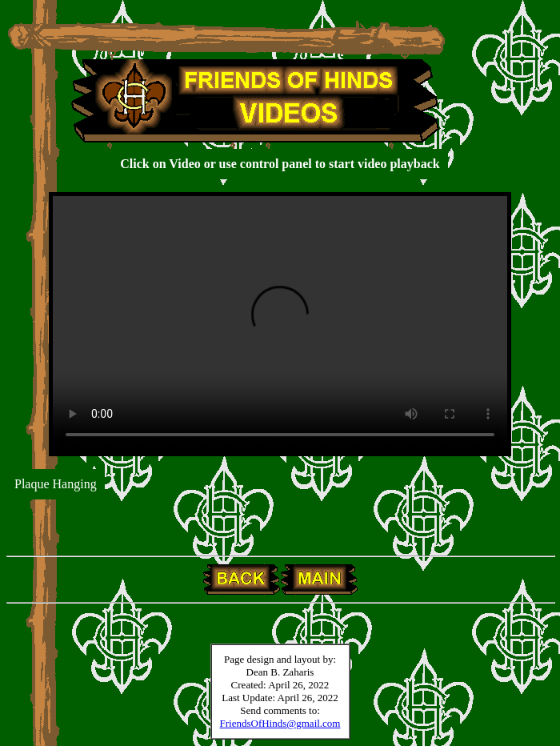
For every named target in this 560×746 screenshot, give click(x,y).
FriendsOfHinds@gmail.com (280, 723)
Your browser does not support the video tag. (280, 324)
